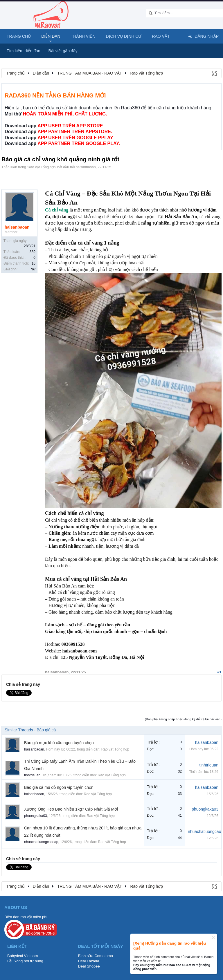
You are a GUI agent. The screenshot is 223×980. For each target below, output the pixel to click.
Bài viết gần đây (63, 51)
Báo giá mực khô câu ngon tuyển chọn (59, 743)
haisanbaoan (86, 167)
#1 (219, 672)
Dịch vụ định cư (124, 36)
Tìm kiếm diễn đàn (24, 51)
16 (34, 263)
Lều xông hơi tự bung (25, 961)
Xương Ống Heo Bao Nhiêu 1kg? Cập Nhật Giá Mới (71, 809)
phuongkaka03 (36, 816)
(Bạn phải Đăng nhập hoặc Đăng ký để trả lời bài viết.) (183, 719)
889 (33, 252)
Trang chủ (19, 36)
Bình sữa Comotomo (96, 956)
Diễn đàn (51, 36)
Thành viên (83, 36)
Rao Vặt (161, 36)
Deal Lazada (89, 961)
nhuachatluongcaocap (41, 842)
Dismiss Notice (213, 937)
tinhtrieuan (32, 775)
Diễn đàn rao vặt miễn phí (26, 917)
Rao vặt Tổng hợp (42, 167)
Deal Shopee (89, 966)
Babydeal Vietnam (23, 956)
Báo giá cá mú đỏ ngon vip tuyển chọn (59, 787)
